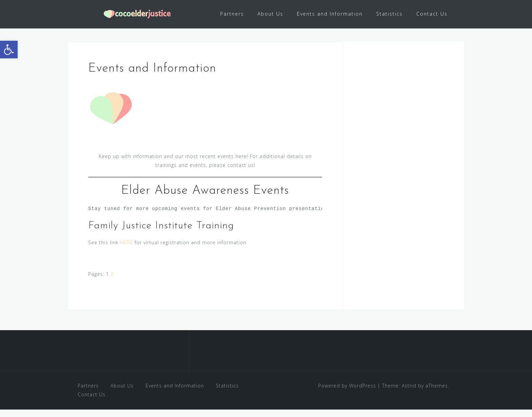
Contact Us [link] (432, 14)
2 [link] (112, 281)
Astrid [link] (409, 393)
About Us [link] (270, 14)
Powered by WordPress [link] (347, 393)
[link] (9, 50)
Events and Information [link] (330, 14)
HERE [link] (127, 250)
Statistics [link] (389, 14)
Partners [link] (232, 14)
